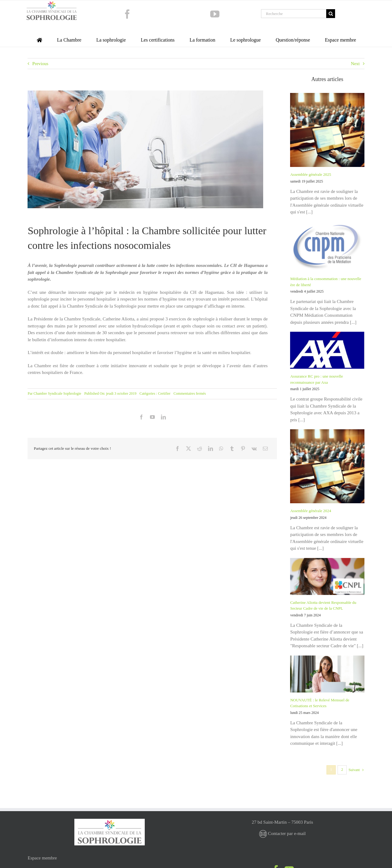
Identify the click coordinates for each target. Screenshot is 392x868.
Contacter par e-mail (282, 833)
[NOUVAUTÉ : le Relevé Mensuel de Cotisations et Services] (327, 674)
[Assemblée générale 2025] (327, 130)
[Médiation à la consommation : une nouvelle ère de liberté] (327, 246)
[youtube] (215, 14)
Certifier (164, 393)
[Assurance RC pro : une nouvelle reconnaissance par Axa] (327, 350)
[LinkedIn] (211, 449)
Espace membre (42, 858)
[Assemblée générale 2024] (327, 466)
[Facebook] (177, 449)
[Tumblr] (232, 449)
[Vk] (254, 449)
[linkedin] (163, 417)
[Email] (265, 449)
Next (355, 64)
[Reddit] (200, 449)
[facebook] (127, 14)
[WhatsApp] (221, 449)
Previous (40, 64)
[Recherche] (294, 14)
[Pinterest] (243, 449)
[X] (189, 449)
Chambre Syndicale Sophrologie (57, 393)
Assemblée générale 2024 (311, 511)
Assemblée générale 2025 (311, 174)
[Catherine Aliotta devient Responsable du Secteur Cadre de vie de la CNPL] (327, 576)
